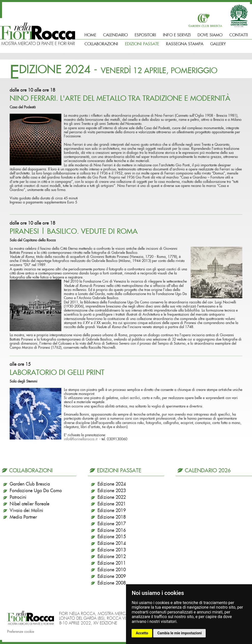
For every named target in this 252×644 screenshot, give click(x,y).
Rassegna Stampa (185, 44)
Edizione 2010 (112, 570)
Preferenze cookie (21, 632)
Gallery (218, 44)
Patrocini (18, 497)
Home (90, 35)
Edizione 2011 (112, 563)
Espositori (145, 35)
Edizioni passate (142, 44)
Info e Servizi (177, 35)
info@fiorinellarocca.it (81, 439)
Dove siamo (210, 35)
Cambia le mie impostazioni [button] (179, 633)
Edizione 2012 (112, 557)
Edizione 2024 (112, 484)
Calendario (115, 35)
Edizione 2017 (112, 524)
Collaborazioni (101, 44)
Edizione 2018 (112, 517)
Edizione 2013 (112, 550)
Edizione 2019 (112, 511)
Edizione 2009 (112, 577)
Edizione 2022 (112, 497)
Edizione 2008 (112, 583)
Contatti (239, 35)
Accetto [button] (142, 633)
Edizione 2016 (112, 531)
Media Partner (23, 517)
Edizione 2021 (112, 504)
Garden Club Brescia (30, 484)
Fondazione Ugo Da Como (36, 491)
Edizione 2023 (112, 491)
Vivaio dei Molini (26, 511)
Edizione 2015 (112, 537)
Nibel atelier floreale (30, 504)
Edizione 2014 (112, 544)
